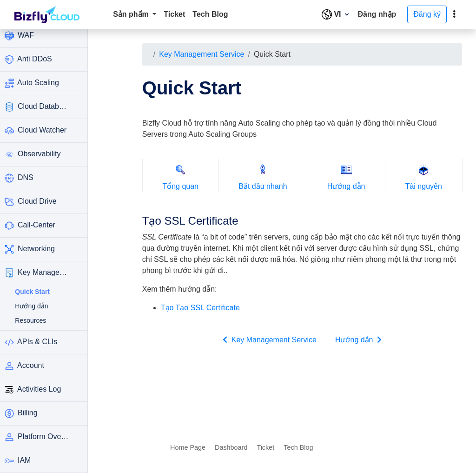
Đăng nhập (377, 14)
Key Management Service (206, 54)
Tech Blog (210, 14)
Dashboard (231, 460)
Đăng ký (427, 14)
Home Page (188, 460)
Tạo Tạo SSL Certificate (205, 308)
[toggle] (454, 14)
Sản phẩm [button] (132, 14)
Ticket (174, 14)
